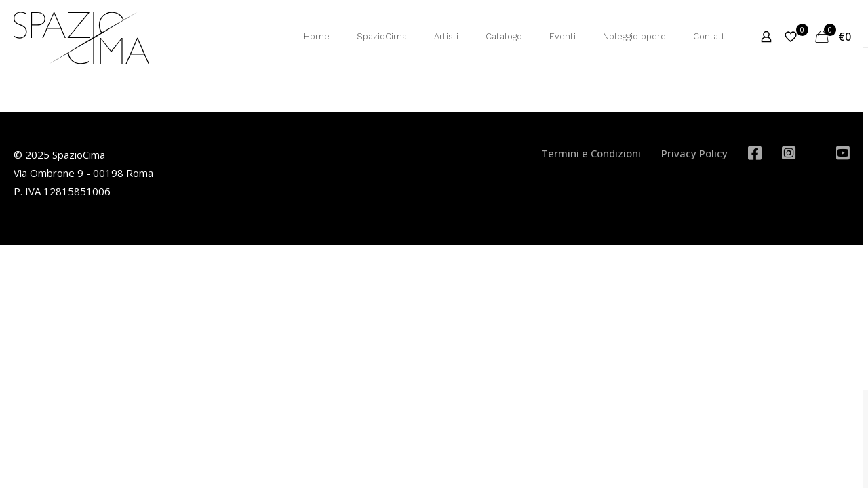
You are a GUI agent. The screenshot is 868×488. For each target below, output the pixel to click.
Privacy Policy (694, 153)
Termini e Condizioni (591, 153)
